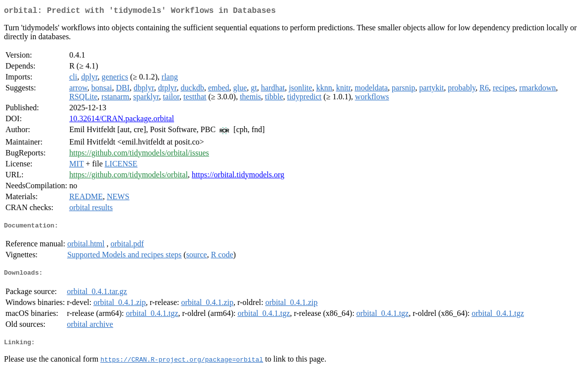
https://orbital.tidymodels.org (238, 177)
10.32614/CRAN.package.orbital (121, 120)
